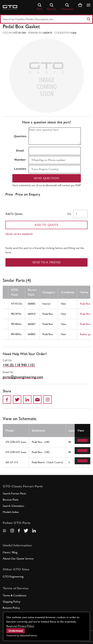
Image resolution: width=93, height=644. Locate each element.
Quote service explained (19, 234)
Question (20, 136)
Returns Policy (11, 608)
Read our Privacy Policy (20, 626)
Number (20, 160)
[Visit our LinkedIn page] (34, 531)
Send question (46, 178)
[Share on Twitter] (17, 400)
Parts (40, 7)
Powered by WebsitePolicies (22, 635)
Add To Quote (47, 225)
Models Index (11, 512)
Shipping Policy (12, 602)
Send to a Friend (47, 262)
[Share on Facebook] (7, 400)
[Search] (88, 19)
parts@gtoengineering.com (23, 377)
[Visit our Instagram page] (12, 531)
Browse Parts (11, 500)
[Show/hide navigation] (88, 5)
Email (20, 151)
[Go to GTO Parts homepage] (10, 7)
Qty (69, 214)
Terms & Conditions (15, 595)
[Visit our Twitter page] (26, 531)
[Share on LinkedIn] (27, 400)
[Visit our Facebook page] (19, 531)
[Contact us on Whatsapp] (5, 532)
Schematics (67, 7)
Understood (16, 631)
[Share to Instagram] (48, 400)
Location (20, 169)
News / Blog (10, 552)
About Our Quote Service (18, 559)
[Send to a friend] (37, 400)
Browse (52, 7)
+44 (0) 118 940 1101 (19, 365)
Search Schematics (13, 506)
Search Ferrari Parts (14, 493)
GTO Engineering (13, 576)
